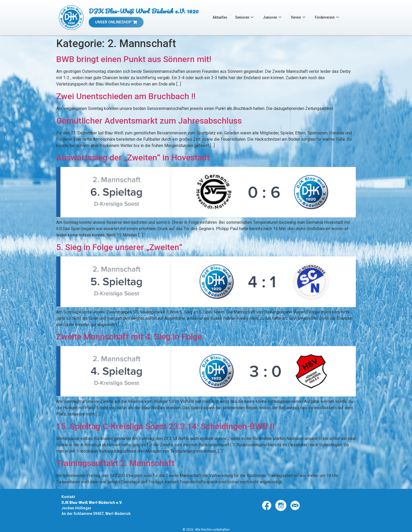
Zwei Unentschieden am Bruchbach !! (126, 96)
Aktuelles (220, 18)
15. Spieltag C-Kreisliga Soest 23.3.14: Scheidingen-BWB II (165, 426)
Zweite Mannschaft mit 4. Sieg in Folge (129, 337)
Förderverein (332, 18)
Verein (302, 18)
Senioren (246, 18)
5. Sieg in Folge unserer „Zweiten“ (119, 247)
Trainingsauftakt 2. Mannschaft (115, 463)
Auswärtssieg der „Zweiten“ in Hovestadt (133, 158)
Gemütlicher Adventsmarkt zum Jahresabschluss (149, 121)
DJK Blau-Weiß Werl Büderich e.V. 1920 (144, 11)
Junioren (275, 18)
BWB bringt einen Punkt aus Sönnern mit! (134, 59)
